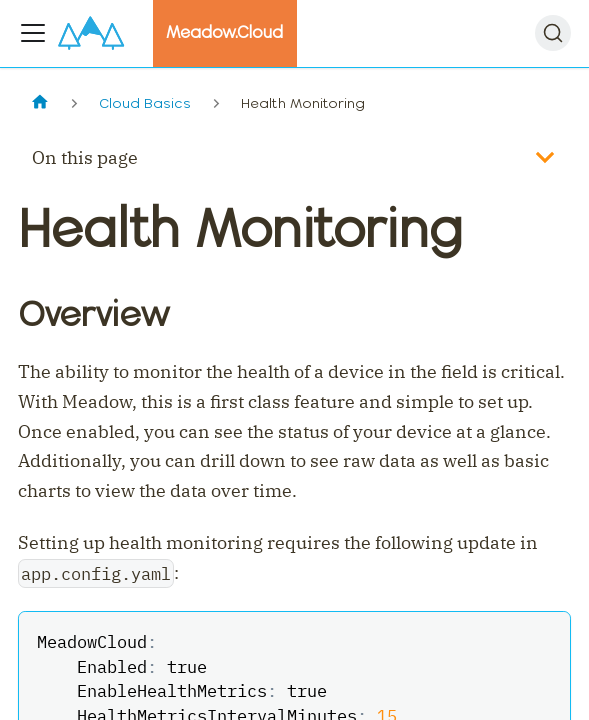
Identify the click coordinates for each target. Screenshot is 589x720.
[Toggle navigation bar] (33, 33)
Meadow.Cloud (224, 32)
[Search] (553, 33)
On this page (85, 157)
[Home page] (39, 103)
